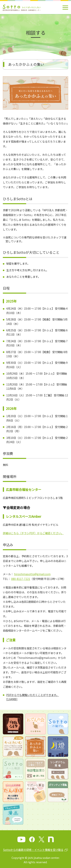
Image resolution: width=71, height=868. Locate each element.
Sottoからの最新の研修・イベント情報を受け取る (33, 850)
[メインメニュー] (65, 8)
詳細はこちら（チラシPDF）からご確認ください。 (33, 533)
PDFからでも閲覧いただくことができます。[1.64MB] (33, 697)
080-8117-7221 (21, 579)
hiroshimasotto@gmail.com (32, 574)
